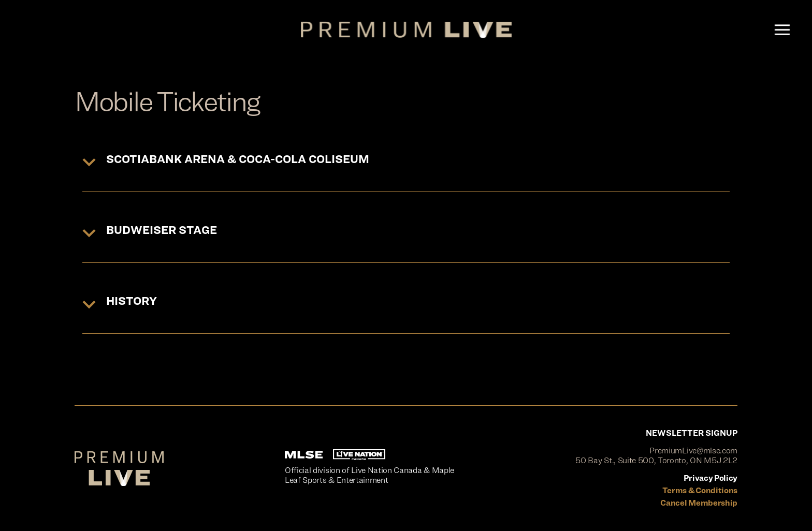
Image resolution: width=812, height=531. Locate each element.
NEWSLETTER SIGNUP (692, 433)
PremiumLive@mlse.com (693, 451)
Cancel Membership (699, 503)
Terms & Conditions (700, 490)
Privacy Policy (711, 478)
